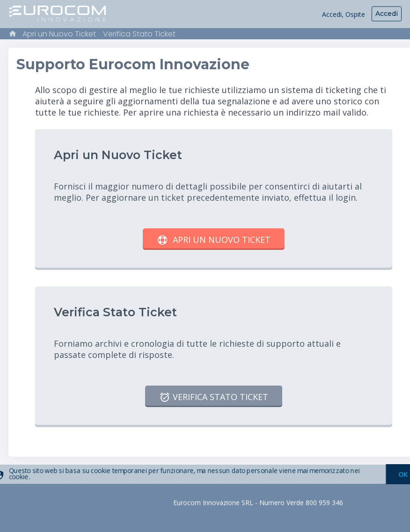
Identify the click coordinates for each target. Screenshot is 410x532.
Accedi (387, 14)
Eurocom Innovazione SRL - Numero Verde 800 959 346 (258, 503)
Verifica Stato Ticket (139, 34)
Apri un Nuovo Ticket (59, 34)
